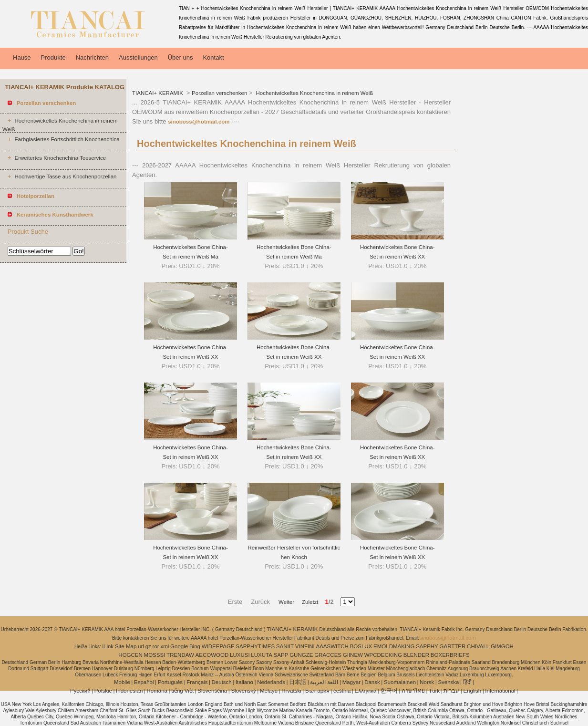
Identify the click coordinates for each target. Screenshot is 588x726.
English (472, 691)
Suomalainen (400, 682)
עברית (451, 691)
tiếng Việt (182, 691)
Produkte (53, 57)
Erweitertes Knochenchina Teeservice (60, 158)
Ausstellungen (138, 57)
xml (165, 646)
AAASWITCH (332, 646)
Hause (22, 57)
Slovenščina (212, 691)
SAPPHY (427, 646)
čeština (342, 691)
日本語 (298, 682)
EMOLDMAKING (394, 646)
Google (179, 646)
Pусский (80, 691)
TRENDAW (180, 655)
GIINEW (353, 655)
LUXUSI (240, 655)
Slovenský (243, 691)
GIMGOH (502, 646)
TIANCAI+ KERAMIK (158, 93)
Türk (434, 691)
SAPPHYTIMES (255, 646)
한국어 (389, 691)
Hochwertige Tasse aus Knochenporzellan (65, 176)
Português (170, 682)
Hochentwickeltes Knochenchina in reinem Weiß (314, 93)
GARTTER (453, 646)
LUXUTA (262, 655)
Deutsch (222, 682)
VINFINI (305, 646)
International (500, 691)
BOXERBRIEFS (450, 655)
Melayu (269, 691)
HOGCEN (130, 655)
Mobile (122, 682)
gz (148, 646)
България (317, 691)
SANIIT (285, 646)
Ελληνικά (366, 691)
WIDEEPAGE (218, 646)
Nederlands (271, 682)
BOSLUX (361, 646)
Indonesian (129, 691)
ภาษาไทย (413, 691)
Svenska (448, 682)
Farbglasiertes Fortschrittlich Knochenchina (67, 139)
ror (156, 646)
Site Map (126, 646)
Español (144, 682)
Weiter (286, 602)
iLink (108, 646)
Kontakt (213, 57)
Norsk (427, 682)
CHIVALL (478, 646)
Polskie (103, 691)
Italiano (244, 682)
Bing (195, 646)
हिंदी (467, 682)
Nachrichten (92, 57)
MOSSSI (155, 655)
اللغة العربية (324, 682)
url (141, 646)
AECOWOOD (212, 655)
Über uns (181, 57)
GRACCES (328, 655)
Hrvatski (291, 691)
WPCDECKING (383, 655)
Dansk (372, 682)
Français (197, 682)
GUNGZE (301, 655)
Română (157, 691)
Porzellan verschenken (219, 93)
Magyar (351, 682)
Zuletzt (307, 602)
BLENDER (416, 655)
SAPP (281, 655)
